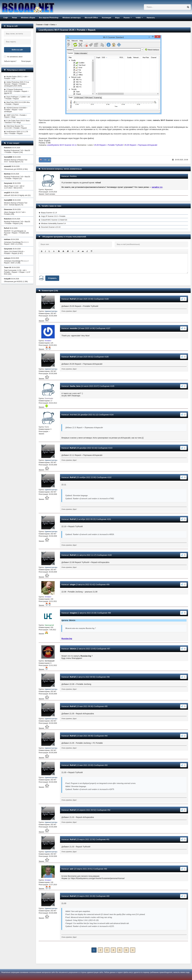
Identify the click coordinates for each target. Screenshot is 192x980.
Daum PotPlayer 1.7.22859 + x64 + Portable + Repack (17, 98)
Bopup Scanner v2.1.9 (49, 213)
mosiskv (74, 328)
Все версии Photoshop (49, 18)
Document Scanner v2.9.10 (51, 227)
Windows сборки (28, 18)
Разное (127, 18)
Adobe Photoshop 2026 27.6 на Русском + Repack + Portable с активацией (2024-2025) (17, 84)
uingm (73, 584)
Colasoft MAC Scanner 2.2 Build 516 (54, 220)
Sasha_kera (75, 386)
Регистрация (26, 61)
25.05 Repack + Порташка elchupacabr (141, 145)
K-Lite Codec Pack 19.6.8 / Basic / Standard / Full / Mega (17, 122)
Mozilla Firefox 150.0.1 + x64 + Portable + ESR (16, 78)
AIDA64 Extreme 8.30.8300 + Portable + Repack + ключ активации (16, 110)
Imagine (73, 613)
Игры (117, 18)
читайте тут (157, 187)
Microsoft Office (91, 18)
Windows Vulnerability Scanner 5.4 (53, 223)
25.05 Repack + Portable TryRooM (108, 145)
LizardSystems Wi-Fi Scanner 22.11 (62, 145)
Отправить (52, 278)
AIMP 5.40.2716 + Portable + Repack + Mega (16, 116)
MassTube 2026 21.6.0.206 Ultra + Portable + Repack (17, 103)
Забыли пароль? (10, 61)
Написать (151, 18)
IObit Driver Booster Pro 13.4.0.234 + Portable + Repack (15, 127)
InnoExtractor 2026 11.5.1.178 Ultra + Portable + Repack (16, 133)
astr (72, 869)
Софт (6, 18)
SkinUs (73, 649)
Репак (14, 18)
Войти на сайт (17, 50)
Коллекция (106, 18)
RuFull (73, 299)
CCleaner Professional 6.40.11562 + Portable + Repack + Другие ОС (16, 91)
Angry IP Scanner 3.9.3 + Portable (53, 216)
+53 (45, 160)
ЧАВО (138, 18)
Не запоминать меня (15, 57)
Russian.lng (67, 639)
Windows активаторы (72, 18)
